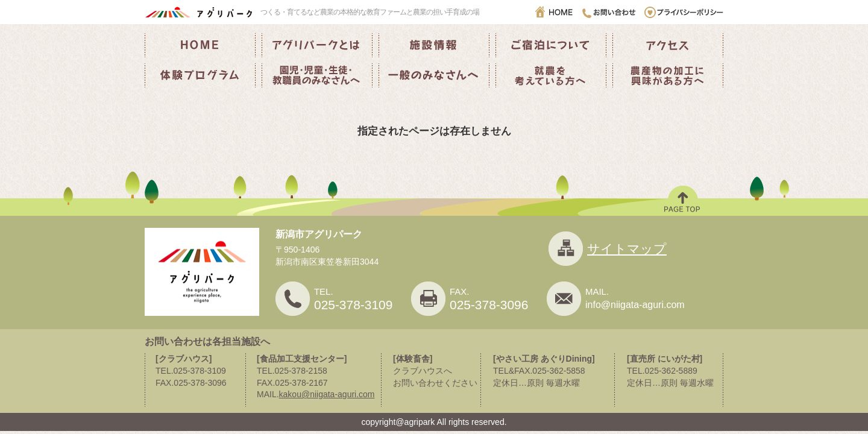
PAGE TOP (683, 201)
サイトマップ (627, 249)
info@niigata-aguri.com (635, 305)
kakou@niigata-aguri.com (327, 394)
